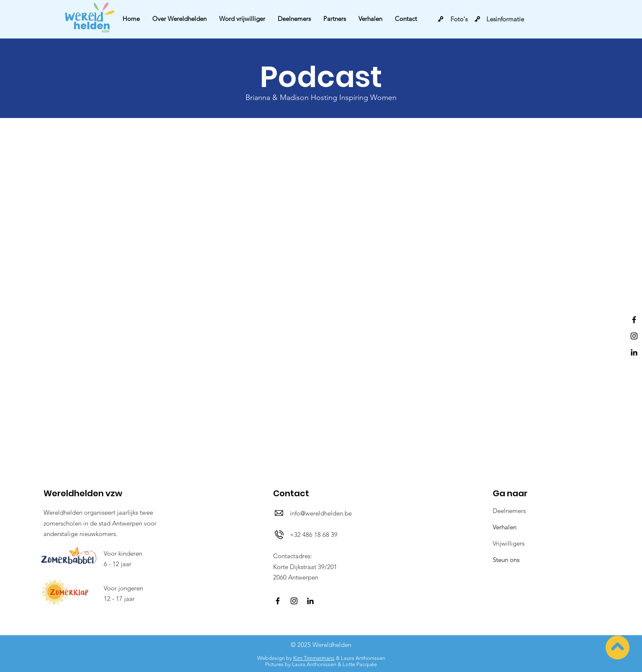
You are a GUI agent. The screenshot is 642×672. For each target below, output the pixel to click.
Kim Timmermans (314, 658)
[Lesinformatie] (499, 19)
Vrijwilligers (509, 543)
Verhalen (505, 527)
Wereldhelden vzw (83, 493)
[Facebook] (634, 320)
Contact (291, 493)
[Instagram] (634, 336)
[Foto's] (453, 19)
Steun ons (506, 560)
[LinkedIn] (634, 352)
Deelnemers (509, 511)
